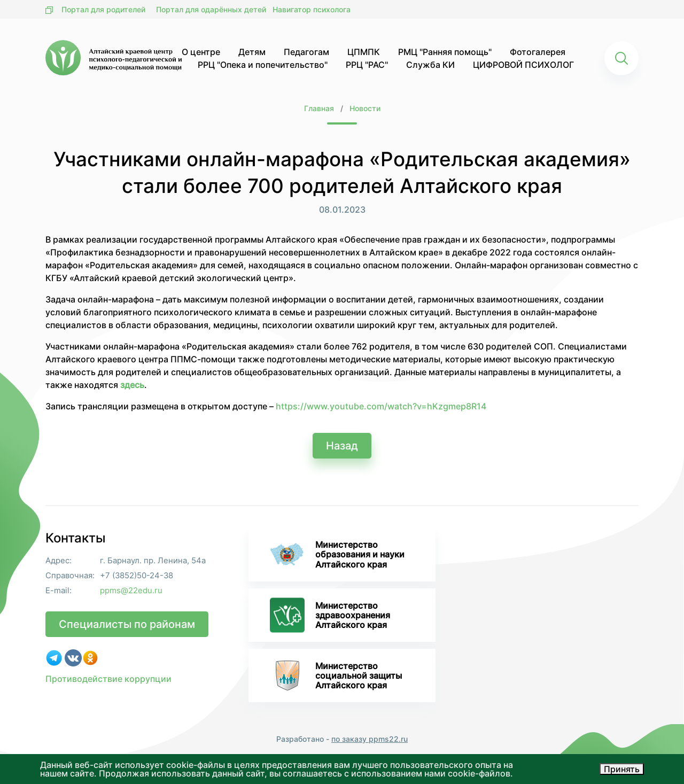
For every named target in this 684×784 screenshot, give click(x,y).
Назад (342, 446)
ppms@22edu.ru (131, 591)
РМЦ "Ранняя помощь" (445, 52)
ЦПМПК (364, 52)
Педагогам (306, 52)
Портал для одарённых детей (211, 9)
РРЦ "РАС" (367, 65)
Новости (365, 108)
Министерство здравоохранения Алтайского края (330, 615)
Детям (252, 52)
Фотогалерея (538, 52)
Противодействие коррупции (108, 679)
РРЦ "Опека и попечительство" (263, 65)
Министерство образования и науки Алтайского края (337, 554)
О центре (201, 52)
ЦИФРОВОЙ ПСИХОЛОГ (523, 65)
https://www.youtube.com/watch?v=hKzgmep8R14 (381, 406)
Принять (622, 769)
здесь (132, 385)
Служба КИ (430, 65)
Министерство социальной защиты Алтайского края (336, 676)
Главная (319, 108)
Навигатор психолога (312, 9)
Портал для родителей (103, 9)
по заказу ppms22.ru (370, 739)
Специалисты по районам (127, 624)
